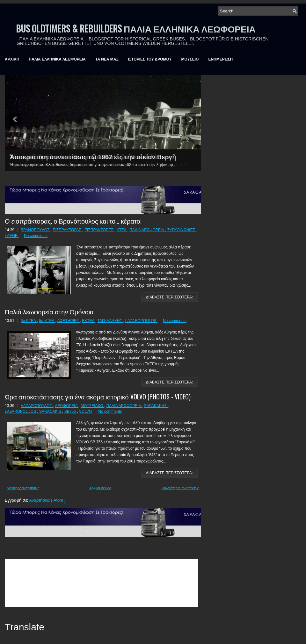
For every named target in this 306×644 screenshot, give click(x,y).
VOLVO (86, 411)
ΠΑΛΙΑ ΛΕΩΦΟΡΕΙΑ (147, 230)
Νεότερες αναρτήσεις (23, 488)
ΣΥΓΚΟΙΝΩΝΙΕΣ (182, 230)
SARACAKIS (51, 411)
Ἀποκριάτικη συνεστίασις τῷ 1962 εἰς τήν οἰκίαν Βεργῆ (93, 157)
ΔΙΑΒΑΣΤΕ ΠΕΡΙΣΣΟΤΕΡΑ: (169, 297)
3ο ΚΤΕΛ (29, 321)
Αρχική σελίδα (100, 488)
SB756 (71, 411)
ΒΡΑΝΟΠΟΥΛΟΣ (36, 230)
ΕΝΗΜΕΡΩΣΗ (220, 59)
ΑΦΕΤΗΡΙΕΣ (68, 321)
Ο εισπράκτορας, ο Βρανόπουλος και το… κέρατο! (73, 221)
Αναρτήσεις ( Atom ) (47, 500)
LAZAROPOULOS (141, 321)
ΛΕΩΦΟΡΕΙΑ (67, 406)
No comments (36, 236)
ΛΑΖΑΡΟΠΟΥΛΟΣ (37, 406)
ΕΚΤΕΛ (89, 321)
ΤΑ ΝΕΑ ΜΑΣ (107, 59)
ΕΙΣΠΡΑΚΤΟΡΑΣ (67, 230)
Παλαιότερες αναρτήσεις (180, 488)
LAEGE (12, 236)
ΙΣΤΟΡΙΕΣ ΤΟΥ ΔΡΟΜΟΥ (150, 59)
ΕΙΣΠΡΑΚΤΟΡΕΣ (99, 230)
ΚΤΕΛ (122, 230)
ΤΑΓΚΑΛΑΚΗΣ (110, 321)
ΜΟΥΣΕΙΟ (190, 59)
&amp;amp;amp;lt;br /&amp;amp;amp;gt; (102, 583)
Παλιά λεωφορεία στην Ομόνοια (49, 311)
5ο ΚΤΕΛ (47, 321)
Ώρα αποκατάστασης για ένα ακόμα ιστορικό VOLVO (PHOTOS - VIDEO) (98, 397)
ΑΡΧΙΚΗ (12, 59)
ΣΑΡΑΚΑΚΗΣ (156, 406)
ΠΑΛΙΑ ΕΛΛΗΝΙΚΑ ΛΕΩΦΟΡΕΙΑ (57, 59)
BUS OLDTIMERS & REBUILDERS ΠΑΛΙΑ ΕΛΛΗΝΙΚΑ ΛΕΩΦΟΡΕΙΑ (136, 29)
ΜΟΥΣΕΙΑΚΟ (92, 406)
